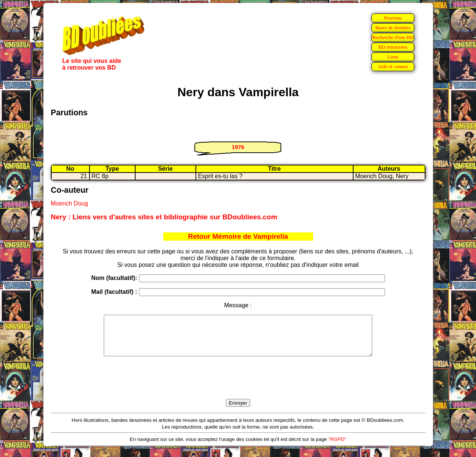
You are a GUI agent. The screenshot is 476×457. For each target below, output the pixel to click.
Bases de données (393, 28)
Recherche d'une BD (393, 37)
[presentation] (238, 386)
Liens (393, 57)
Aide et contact (393, 66)
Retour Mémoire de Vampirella (238, 236)
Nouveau (393, 18)
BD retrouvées (393, 47)
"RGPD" (337, 447)
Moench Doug (70, 203)
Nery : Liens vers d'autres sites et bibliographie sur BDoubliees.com (164, 217)
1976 (238, 147)
